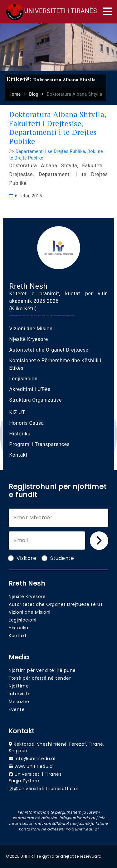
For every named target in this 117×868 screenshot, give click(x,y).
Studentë (58, 558)
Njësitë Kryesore (28, 339)
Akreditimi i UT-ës (30, 389)
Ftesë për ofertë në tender (40, 678)
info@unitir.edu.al (35, 759)
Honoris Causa (26, 423)
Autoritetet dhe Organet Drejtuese (49, 350)
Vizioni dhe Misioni (31, 329)
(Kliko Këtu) (23, 309)
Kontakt (18, 455)
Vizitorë (22, 558)
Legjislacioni (23, 620)
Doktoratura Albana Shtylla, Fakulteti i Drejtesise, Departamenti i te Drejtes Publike (58, 128)
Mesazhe (19, 702)
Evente (17, 709)
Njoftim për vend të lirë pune (42, 670)
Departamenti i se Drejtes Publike (50, 151)
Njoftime (19, 686)
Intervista (20, 694)
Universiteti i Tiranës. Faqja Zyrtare (36, 777)
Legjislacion (23, 379)
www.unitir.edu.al (34, 766)
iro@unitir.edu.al (82, 829)
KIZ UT (17, 412)
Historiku (20, 434)
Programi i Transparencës (39, 444)
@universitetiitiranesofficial (46, 789)
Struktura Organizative (35, 400)
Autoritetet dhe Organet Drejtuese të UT (56, 604)
